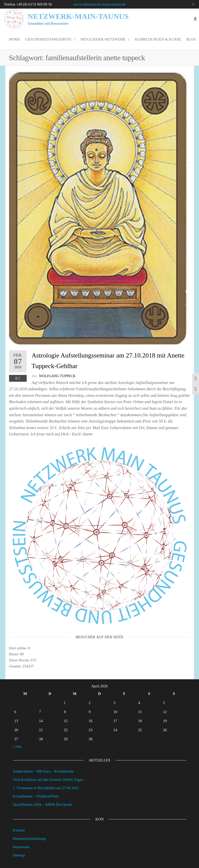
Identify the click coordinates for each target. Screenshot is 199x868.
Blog (191, 39)
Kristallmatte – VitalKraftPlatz (36, 796)
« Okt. (18, 747)
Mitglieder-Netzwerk (103, 39)
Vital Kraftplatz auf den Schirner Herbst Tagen (48, 780)
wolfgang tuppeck (57, 376)
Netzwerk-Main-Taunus (78, 16)
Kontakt (19, 830)
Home (15, 39)
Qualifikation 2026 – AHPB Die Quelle (43, 805)
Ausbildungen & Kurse (158, 39)
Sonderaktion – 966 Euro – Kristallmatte (44, 771)
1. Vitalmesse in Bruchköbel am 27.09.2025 (46, 788)
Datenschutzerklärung (29, 839)
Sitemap (19, 855)
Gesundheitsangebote (48, 39)
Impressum (21, 847)
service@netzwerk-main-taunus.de (99, 4)
